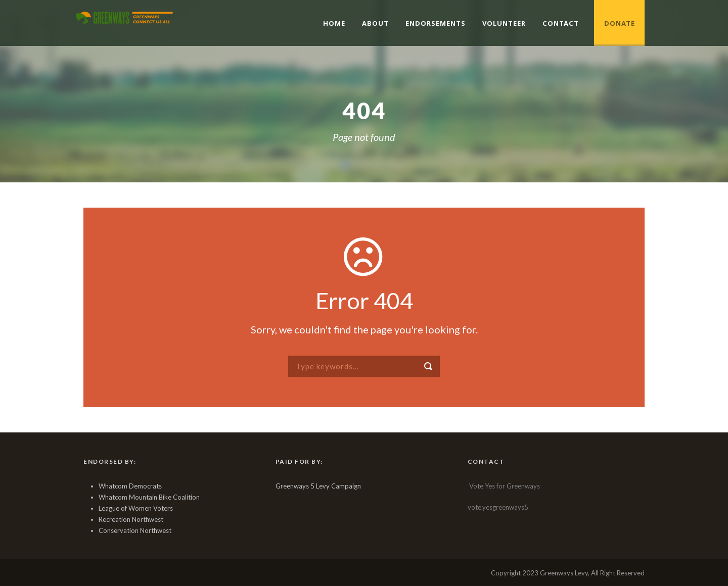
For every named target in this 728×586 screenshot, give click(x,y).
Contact (561, 23)
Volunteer (504, 23)
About (375, 23)
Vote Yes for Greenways (505, 486)
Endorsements (436, 23)
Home (334, 23)
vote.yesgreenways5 (498, 507)
